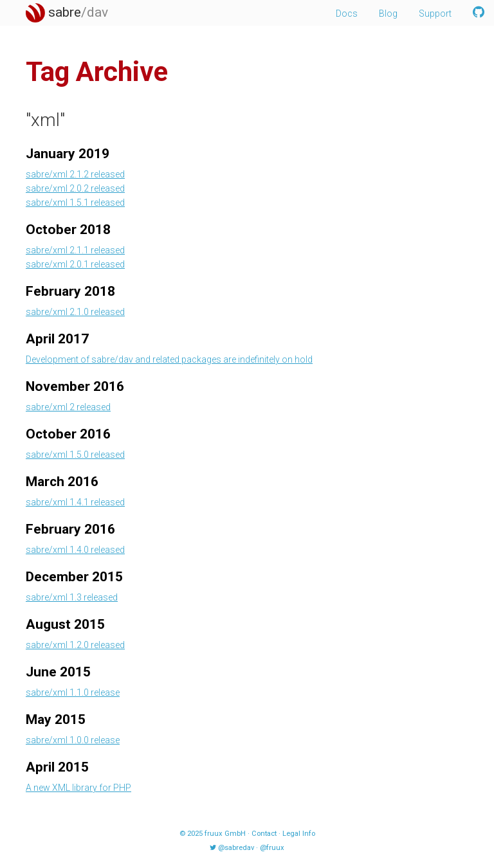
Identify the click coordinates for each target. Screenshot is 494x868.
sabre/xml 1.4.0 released (75, 550)
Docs (347, 14)
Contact (264, 834)
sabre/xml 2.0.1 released (75, 264)
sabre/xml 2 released (68, 407)
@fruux (272, 848)
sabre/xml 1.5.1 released (75, 203)
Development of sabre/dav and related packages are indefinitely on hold (169, 359)
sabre (67, 12)
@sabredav (236, 848)
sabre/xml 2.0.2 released (75, 188)
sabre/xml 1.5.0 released (75, 455)
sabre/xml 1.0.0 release (73, 740)
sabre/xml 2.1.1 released (75, 250)
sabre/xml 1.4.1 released (75, 502)
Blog (388, 14)
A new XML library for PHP (78, 788)
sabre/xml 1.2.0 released (75, 645)
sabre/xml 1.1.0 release (73, 692)
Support (435, 14)
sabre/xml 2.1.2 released (75, 174)
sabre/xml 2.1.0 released (75, 312)
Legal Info (299, 834)
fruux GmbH (225, 834)
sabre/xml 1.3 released (72, 597)
